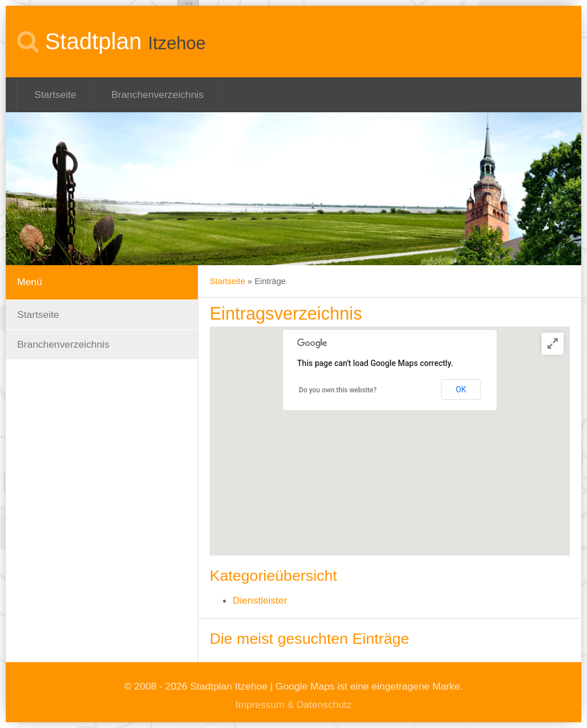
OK (461, 389)
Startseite (55, 95)
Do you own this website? (338, 390)
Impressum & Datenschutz (293, 705)
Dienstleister (260, 600)
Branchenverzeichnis (157, 95)
